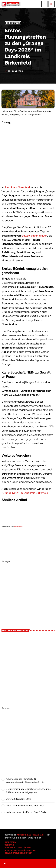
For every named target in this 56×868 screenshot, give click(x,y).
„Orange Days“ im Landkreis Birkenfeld (25, 493)
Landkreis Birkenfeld (18, 187)
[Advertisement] (28, 153)
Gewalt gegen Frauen (34, 236)
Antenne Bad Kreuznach (31, 835)
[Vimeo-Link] (11, 4)
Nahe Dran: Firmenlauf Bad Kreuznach (25, 806)
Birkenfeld (13, 23)
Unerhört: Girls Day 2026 (19, 799)
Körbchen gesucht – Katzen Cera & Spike (26, 812)
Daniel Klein (18, 526)
